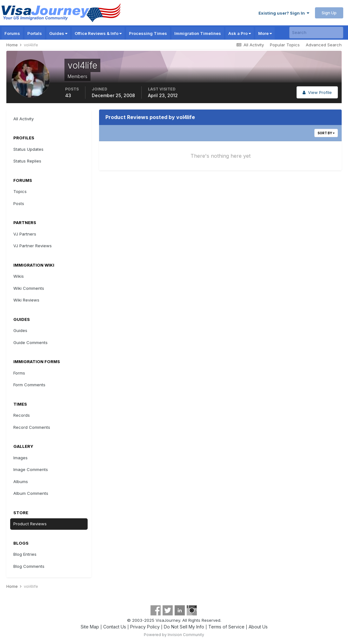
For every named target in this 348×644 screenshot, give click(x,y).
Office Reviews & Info (98, 33)
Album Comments (31, 493)
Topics (20, 191)
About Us (258, 627)
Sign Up (329, 13)
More (265, 33)
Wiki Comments (29, 288)
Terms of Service (226, 627)
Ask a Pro (240, 33)
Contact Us (115, 627)
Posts (19, 203)
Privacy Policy (145, 627)
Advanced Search (324, 45)
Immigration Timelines (198, 33)
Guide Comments (30, 342)
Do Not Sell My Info (184, 627)
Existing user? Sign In (284, 13)
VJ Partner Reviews (33, 246)
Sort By (326, 133)
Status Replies (27, 161)
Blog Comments (29, 566)
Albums (21, 481)
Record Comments (32, 427)
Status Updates (28, 149)
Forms (19, 373)
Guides (58, 33)
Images (20, 458)
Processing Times (148, 33)
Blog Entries (25, 554)
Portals (35, 33)
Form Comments (29, 385)
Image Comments (31, 469)
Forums (12, 33)
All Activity (23, 119)
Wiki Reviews (26, 300)
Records (22, 415)
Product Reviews (30, 524)
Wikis (19, 276)
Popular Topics (285, 45)
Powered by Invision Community (174, 635)
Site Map (90, 627)
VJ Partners (25, 234)
